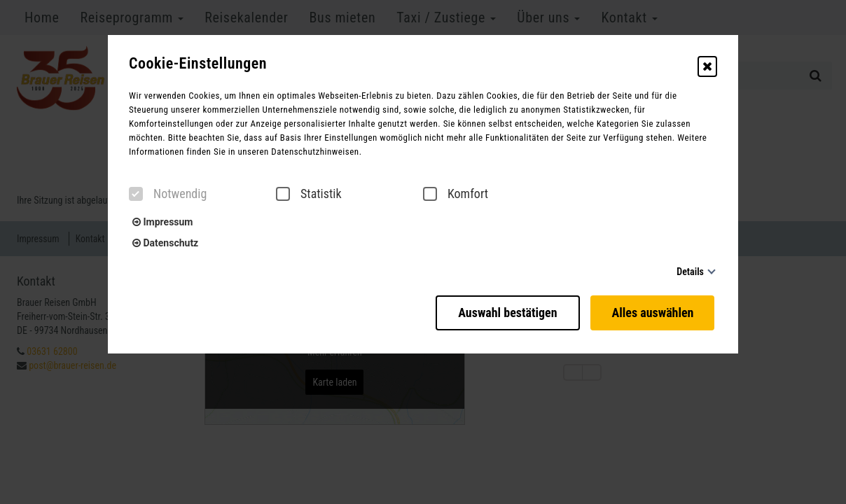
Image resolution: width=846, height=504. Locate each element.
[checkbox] (136, 194)
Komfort (456, 194)
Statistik (309, 194)
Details (690, 272)
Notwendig (168, 194)
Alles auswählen (655, 310)
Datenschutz (165, 243)
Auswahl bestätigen (500, 310)
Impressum (162, 222)
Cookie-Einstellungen (198, 64)
